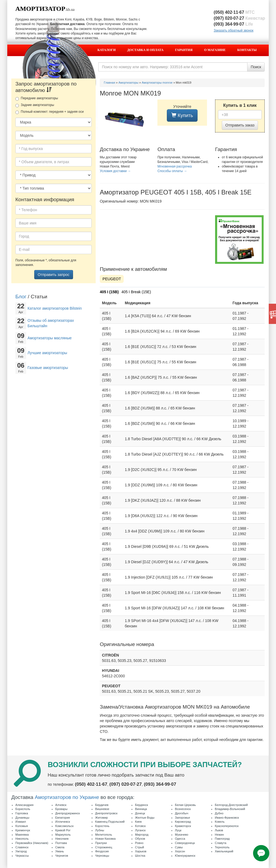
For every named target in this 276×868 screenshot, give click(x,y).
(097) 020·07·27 (239, 18)
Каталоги (106, 50)
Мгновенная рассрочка (175, 166)
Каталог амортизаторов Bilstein (55, 308)
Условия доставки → (115, 171)
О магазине (215, 50)
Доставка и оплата (145, 50)
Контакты (247, 50)
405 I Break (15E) (136, 292)
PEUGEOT (112, 279)
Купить (182, 115)
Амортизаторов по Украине (67, 797)
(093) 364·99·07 (233, 24)
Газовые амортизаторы (48, 368)
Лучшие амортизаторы (47, 353)
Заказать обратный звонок (234, 30)
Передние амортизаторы (37, 98)
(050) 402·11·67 (234, 12)
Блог (21, 297)
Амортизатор (40, 9)
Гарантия (184, 50)
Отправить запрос (54, 275)
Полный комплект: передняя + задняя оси (49, 112)
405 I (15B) (109, 292)
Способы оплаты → (172, 171)
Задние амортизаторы (35, 105)
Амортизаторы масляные (50, 338)
